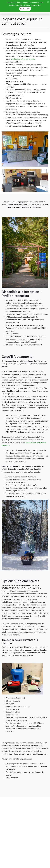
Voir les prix (25, 9)
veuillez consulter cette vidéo (23, 59)
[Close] (48, 2)
